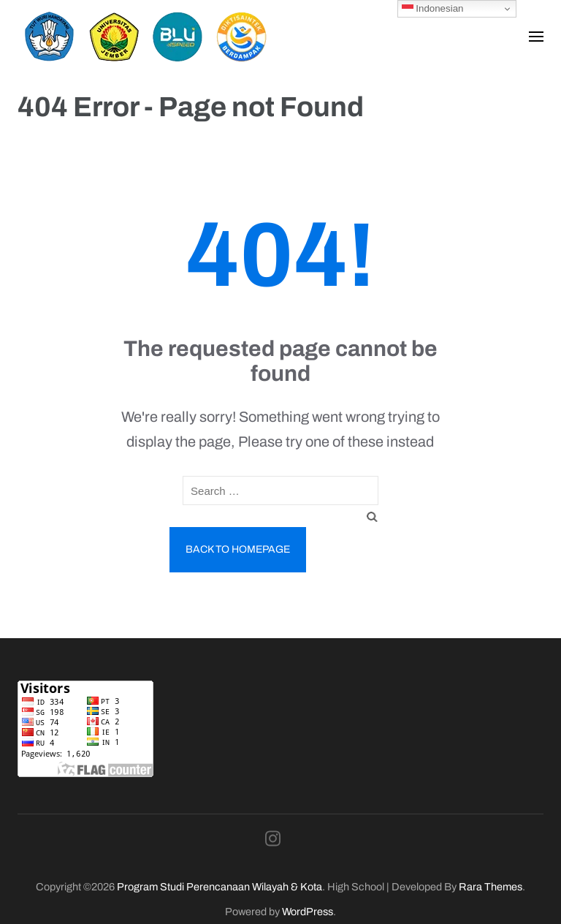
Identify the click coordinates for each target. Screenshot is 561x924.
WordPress (308, 912)
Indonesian (433, 9)
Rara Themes (491, 887)
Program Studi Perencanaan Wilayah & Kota (220, 887)
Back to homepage (238, 549)
